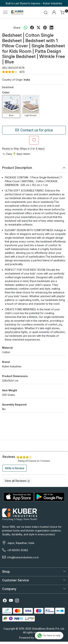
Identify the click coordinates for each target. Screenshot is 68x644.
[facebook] (32, 28)
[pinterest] (45, 28)
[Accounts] (54, 12)
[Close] (64, 4)
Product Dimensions (15, 376)
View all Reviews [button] (17, 481)
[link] (46, 12)
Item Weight (10, 390)
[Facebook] (5, 601)
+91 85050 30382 (18, 550)
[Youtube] (11, 601)
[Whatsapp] (26, 28)
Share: (17, 28)
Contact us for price (34, 130)
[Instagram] (17, 601)
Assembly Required (14, 405)
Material (7, 348)
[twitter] (38, 28)
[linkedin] (51, 28)
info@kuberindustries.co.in (23, 557)
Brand (6, 362)
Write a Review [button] (15, 468)
